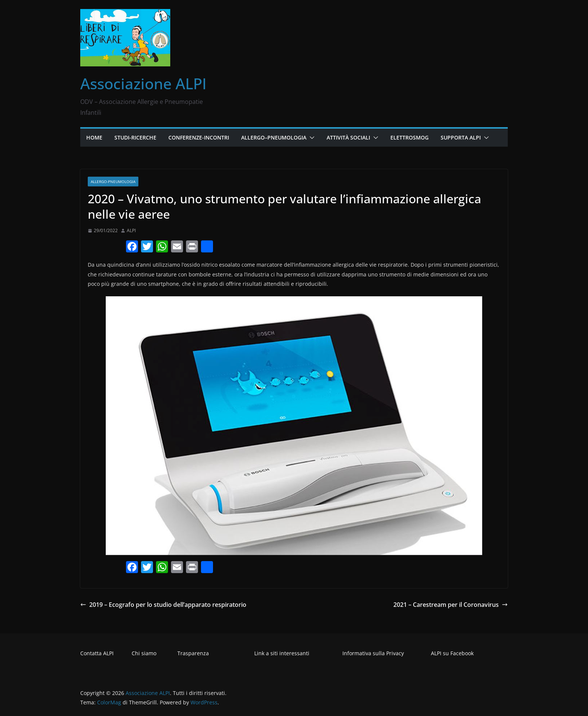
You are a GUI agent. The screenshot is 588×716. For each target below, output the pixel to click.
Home (94, 137)
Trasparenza (193, 653)
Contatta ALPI (97, 653)
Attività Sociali (348, 137)
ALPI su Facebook (452, 653)
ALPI (131, 230)
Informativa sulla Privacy (373, 653)
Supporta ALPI (461, 137)
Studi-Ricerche (135, 137)
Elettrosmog (409, 137)
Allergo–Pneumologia (274, 137)
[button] (310, 138)
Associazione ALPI (143, 83)
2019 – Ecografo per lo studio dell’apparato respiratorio (163, 605)
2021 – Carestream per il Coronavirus (451, 605)
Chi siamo (144, 653)
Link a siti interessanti (282, 653)
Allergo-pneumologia (113, 182)
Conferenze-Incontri (199, 137)
